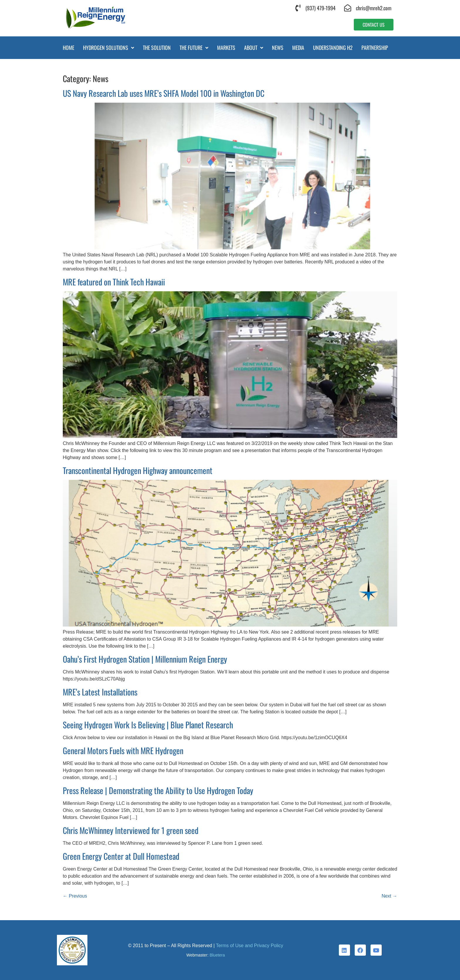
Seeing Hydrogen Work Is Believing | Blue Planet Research (148, 725)
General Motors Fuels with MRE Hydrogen (123, 750)
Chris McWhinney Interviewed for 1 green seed (131, 830)
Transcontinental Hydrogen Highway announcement (138, 470)
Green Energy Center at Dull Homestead (121, 856)
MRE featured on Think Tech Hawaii (114, 282)
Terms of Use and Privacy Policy (250, 946)
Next (389, 896)
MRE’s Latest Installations (100, 692)
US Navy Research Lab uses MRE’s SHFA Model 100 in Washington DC (164, 93)
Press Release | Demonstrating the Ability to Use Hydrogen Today (158, 790)
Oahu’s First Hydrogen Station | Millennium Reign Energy (145, 659)
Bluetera (217, 955)
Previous (75, 896)
